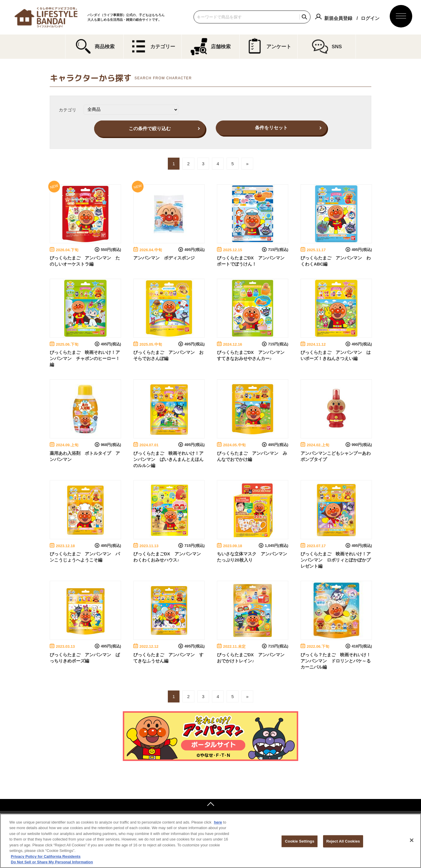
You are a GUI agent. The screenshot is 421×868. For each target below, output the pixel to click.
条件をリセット (271, 128)
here (218, 822)
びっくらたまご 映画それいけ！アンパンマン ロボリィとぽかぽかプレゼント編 (336, 560)
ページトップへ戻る (210, 805)
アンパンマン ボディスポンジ (164, 258)
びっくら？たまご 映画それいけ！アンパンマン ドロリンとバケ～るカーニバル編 (336, 661)
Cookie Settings (300, 841)
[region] (210, 841)
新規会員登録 (338, 18)
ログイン (370, 18)
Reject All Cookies (343, 841)
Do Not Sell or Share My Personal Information (52, 862)
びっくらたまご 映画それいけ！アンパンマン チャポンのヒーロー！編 (85, 358)
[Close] (412, 840)
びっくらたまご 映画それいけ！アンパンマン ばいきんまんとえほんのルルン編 (168, 459)
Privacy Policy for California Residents (46, 856)
